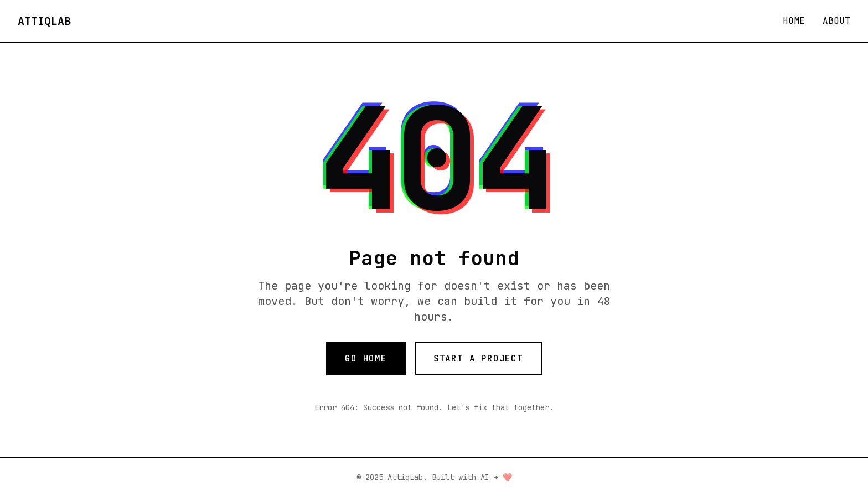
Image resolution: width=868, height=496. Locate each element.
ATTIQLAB (44, 21)
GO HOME (366, 358)
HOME (794, 21)
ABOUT (836, 21)
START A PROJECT (478, 358)
